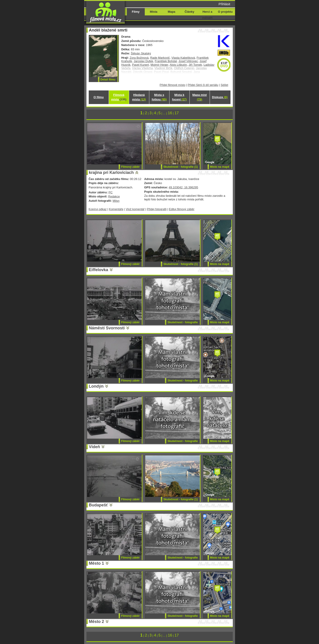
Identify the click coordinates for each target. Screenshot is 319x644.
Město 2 (97, 622)
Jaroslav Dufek (143, 61)
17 (177, 113)
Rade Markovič (160, 58)
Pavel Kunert (140, 65)
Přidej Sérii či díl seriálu (203, 85)
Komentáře (116, 209)
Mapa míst (200, 97)
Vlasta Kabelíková (183, 58)
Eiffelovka (99, 270)
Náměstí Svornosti (107, 328)
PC (110, 192)
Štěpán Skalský (141, 53)
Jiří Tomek (195, 65)
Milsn (116, 201)
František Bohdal (166, 61)
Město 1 (97, 563)
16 (170, 113)
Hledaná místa (139, 97)
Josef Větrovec (188, 61)
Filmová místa (119, 97)
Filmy (136, 12)
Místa (153, 12)
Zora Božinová (139, 58)
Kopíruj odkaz (98, 209)
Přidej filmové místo (173, 85)
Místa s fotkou (159, 97)
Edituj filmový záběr (182, 209)
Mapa (171, 12)
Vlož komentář (135, 209)
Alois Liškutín (178, 65)
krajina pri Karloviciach (111, 173)
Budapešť (99, 505)
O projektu (225, 12)
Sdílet (224, 85)
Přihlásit (224, 4)
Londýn (96, 386)
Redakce (114, 196)
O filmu (99, 97)
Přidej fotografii (157, 209)
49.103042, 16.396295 (183, 187)
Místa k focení (179, 97)
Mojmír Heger (159, 65)
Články (189, 12)
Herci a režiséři (207, 15)
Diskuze (220, 97)
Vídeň (94, 447)
